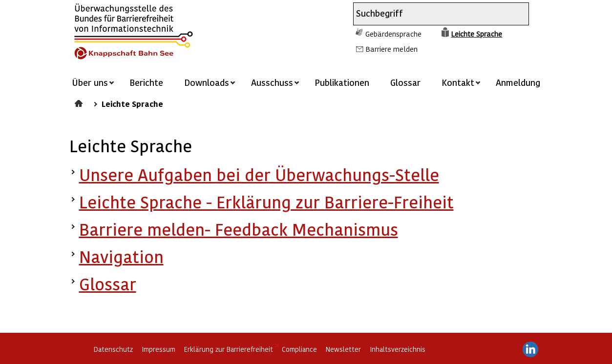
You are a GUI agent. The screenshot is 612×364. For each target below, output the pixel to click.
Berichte (146, 82)
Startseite (80, 102)
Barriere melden (391, 49)
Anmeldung (518, 82)
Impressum (158, 349)
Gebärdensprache (393, 34)
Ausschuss (272, 82)
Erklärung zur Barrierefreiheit (229, 349)
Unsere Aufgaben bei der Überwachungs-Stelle (259, 174)
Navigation (121, 256)
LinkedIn (530, 349)
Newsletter (343, 349)
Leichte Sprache (476, 34)
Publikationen (342, 82)
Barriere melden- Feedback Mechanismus (239, 229)
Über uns (90, 82)
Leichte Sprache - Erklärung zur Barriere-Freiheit (266, 202)
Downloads (207, 82)
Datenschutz (113, 349)
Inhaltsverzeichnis (398, 349)
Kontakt (458, 82)
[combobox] (432, 14)
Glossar (405, 82)
